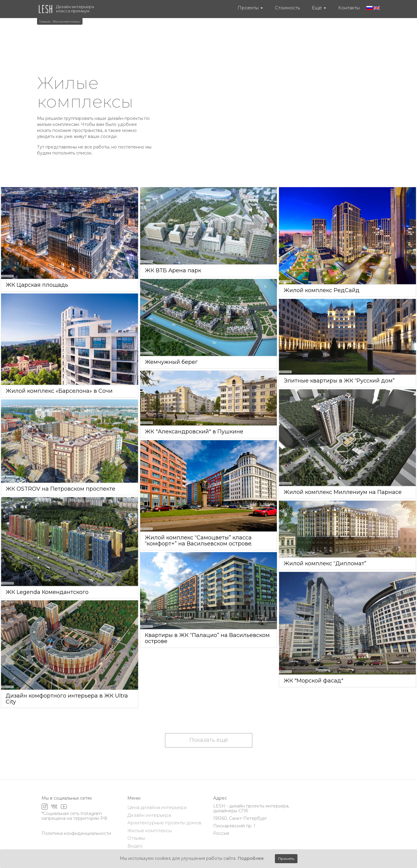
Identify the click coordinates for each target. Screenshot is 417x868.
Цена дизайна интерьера (157, 807)
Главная (45, 22)
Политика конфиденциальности (76, 833)
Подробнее (251, 858)
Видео (135, 846)
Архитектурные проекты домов (164, 823)
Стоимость (287, 8)
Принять (286, 859)
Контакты (349, 8)
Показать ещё (209, 740)
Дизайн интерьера (149, 815)
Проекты (250, 8)
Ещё (319, 8)
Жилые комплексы (150, 831)
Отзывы (136, 838)
